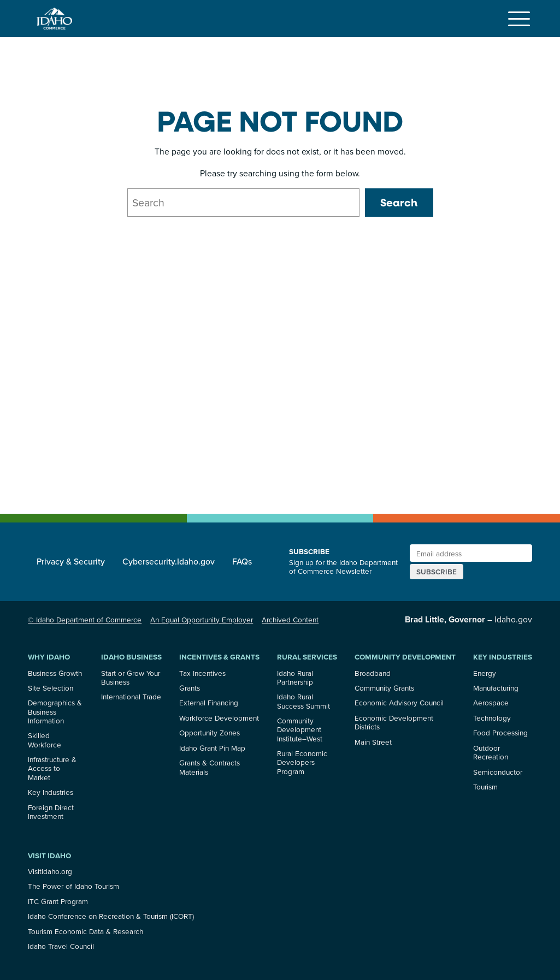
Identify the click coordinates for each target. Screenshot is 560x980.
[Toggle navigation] (519, 19)
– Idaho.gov (468, 619)
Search (399, 202)
